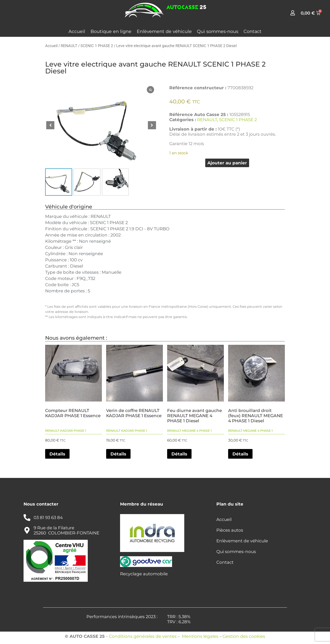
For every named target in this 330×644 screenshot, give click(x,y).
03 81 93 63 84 (48, 518)
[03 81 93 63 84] (27, 518)
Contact (253, 31)
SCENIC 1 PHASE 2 (97, 46)
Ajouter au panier (227, 163)
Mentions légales (200, 636)
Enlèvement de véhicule (164, 31)
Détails (57, 454)
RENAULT (69, 46)
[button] (152, 125)
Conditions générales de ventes (143, 636)
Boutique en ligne (111, 31)
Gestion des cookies (244, 636)
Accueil (77, 31)
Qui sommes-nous (218, 31)
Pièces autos (230, 530)
